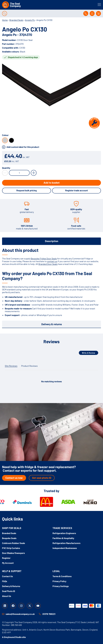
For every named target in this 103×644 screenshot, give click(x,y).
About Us (7, 596)
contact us (52, 261)
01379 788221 (49, 614)
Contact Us (7, 576)
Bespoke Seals (9, 538)
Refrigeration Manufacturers (66, 543)
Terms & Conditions (62, 576)
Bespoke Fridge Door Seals (44, 258)
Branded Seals (16, 20)
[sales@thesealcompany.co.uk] (3, 614)
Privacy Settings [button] (61, 586)
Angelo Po (30, 20)
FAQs (5, 581)
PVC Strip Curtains (11, 548)
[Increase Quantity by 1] (34, 173)
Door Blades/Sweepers (13, 553)
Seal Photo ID (9, 591)
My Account (8, 563)
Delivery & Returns (11, 586)
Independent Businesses (65, 548)
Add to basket (52, 183)
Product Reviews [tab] (29, 366)
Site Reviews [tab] (11, 366)
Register (6, 558)
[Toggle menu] (99, 5)
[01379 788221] (40, 614)
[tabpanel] (51, 282)
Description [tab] (52, 241)
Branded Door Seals (48, 264)
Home (5, 20)
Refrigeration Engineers (64, 533)
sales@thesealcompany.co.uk (20, 614)
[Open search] (5, 13)
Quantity (6, 168)
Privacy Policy (59, 581)
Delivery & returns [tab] (52, 324)
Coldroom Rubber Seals (14, 543)
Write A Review (89, 353)
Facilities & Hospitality (63, 538)
